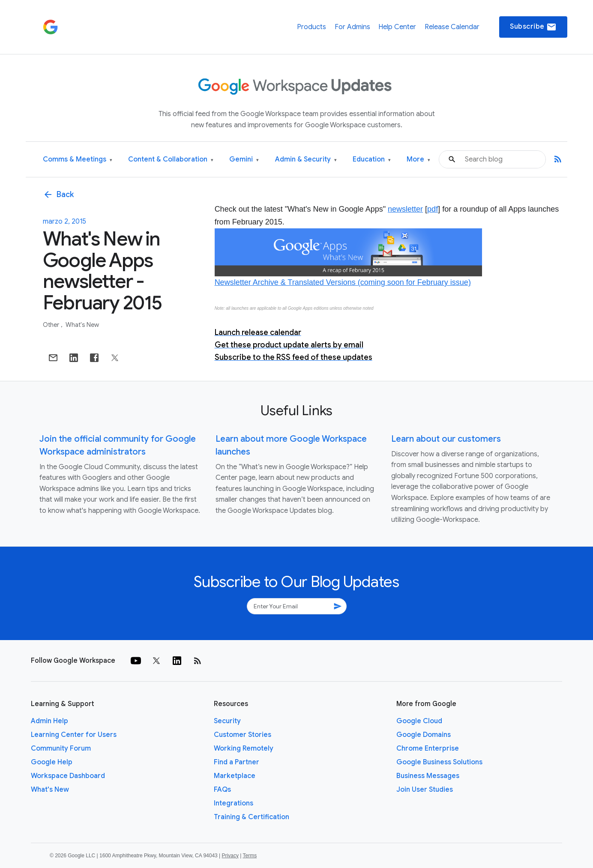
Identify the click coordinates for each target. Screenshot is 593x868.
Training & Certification (252, 817)
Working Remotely (244, 748)
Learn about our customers (446, 439)
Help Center (397, 27)
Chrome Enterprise (428, 748)
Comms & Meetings (78, 160)
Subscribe (533, 27)
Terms (250, 856)
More (418, 160)
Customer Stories (243, 735)
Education (372, 160)
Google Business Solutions (439, 762)
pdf (433, 209)
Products (311, 27)
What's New (82, 325)
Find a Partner (237, 762)
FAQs (222, 790)
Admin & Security (306, 160)
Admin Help (49, 721)
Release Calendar (452, 27)
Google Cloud (419, 721)
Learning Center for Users (74, 735)
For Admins (352, 27)
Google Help (52, 762)
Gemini (244, 160)
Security (227, 721)
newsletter (405, 209)
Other (52, 325)
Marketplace (235, 776)
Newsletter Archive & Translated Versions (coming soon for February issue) (343, 282)
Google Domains (424, 735)
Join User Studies (425, 790)
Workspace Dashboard (68, 776)
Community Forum (61, 748)
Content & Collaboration (171, 160)
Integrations (234, 803)
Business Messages (428, 776)
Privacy (230, 856)
